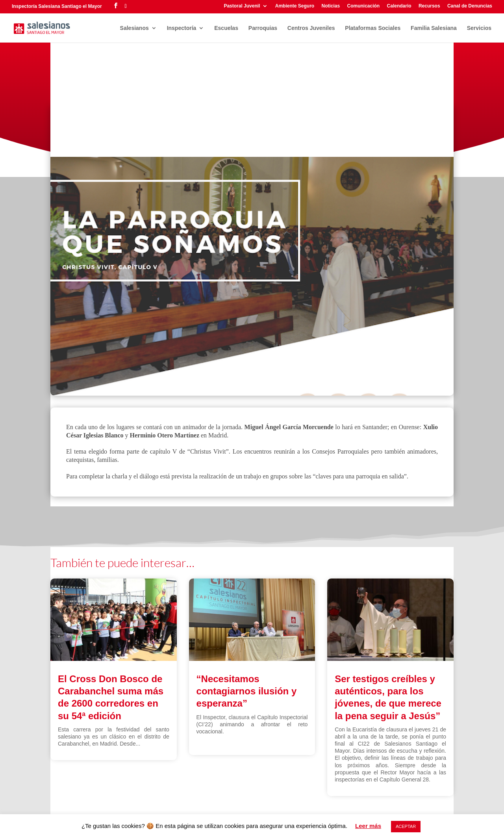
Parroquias (263, 28)
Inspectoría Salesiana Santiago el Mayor (57, 6)
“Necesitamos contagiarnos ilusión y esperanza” (247, 691)
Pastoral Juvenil (242, 6)
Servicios (479, 28)
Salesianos (134, 28)
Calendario (399, 6)
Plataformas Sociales (373, 28)
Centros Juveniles (311, 28)
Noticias (331, 6)
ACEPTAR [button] (406, 826)
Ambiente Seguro (295, 6)
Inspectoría (182, 28)
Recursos (429, 6)
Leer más (368, 826)
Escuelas (226, 28)
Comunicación (364, 6)
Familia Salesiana (434, 28)
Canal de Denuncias (470, 6)
